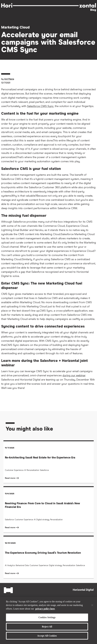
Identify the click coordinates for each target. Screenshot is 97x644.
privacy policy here (45, 609)
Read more (10, 478)
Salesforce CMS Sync (40, 106)
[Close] (92, 605)
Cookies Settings (47, 617)
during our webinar (74, 376)
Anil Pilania (9, 79)
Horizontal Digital (83, 590)
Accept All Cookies (47, 636)
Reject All (47, 627)
